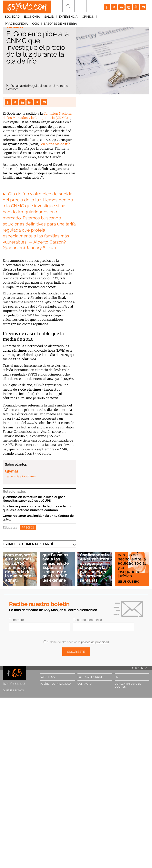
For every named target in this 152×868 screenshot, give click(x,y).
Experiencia (68, 17)
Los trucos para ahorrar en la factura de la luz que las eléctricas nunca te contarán (37, 508)
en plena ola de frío (56, 144)
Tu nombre (16, 620)
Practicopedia (110, 17)
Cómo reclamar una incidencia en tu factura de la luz (38, 518)
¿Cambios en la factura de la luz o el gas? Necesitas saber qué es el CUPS (34, 499)
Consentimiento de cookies (128, 685)
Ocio (130, 17)
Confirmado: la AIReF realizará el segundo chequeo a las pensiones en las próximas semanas (95, 568)
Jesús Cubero (128, 581)
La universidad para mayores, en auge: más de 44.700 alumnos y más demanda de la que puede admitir (20, 566)
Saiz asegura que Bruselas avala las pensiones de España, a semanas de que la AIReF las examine (56, 566)
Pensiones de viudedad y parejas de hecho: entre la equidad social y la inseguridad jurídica (132, 561)
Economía (32, 17)
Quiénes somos (13, 690)
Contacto (85, 684)
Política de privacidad (55, 684)
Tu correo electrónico (87, 620)
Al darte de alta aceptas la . (76, 642)
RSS (117, 677)
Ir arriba (139, 668)
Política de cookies (91, 677)
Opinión (88, 17)
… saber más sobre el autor (20, 476)
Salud (49, 17)
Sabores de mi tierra (21, 24)
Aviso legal (48, 677)
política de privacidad (95, 642)
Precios (28, 528)
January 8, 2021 (41, 248)
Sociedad (12, 17)
